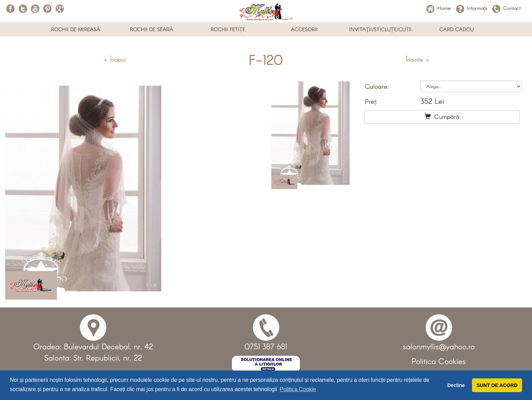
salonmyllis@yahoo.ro (439, 346)
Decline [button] (456, 385)
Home (439, 8)
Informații (471, 8)
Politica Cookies (439, 361)
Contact (506, 8)
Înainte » (417, 59)
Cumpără (442, 117)
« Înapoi (115, 59)
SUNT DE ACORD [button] (497, 385)
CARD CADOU (457, 29)
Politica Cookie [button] (298, 389)
